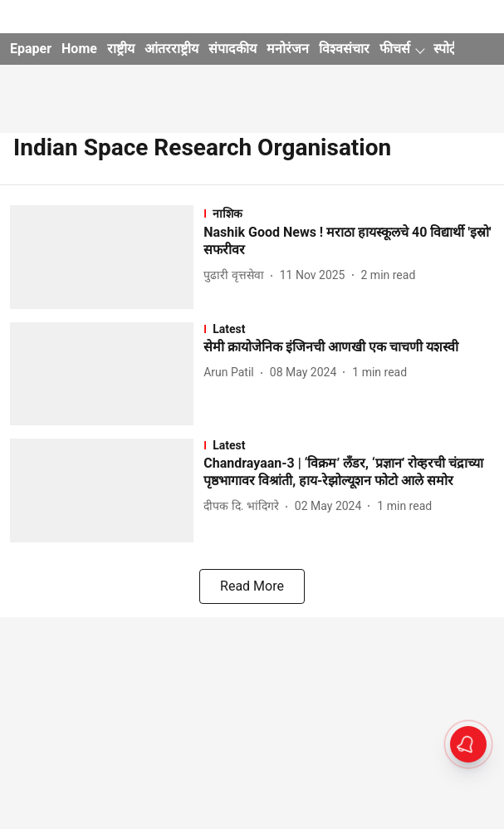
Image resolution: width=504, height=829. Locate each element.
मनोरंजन (288, 49)
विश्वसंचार (344, 49)
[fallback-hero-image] (107, 257)
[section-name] (349, 213)
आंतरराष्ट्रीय (171, 49)
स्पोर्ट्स (449, 49)
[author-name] (237, 275)
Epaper (31, 49)
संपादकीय (232, 49)
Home (79, 49)
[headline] (349, 242)
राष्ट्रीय (121, 49)
